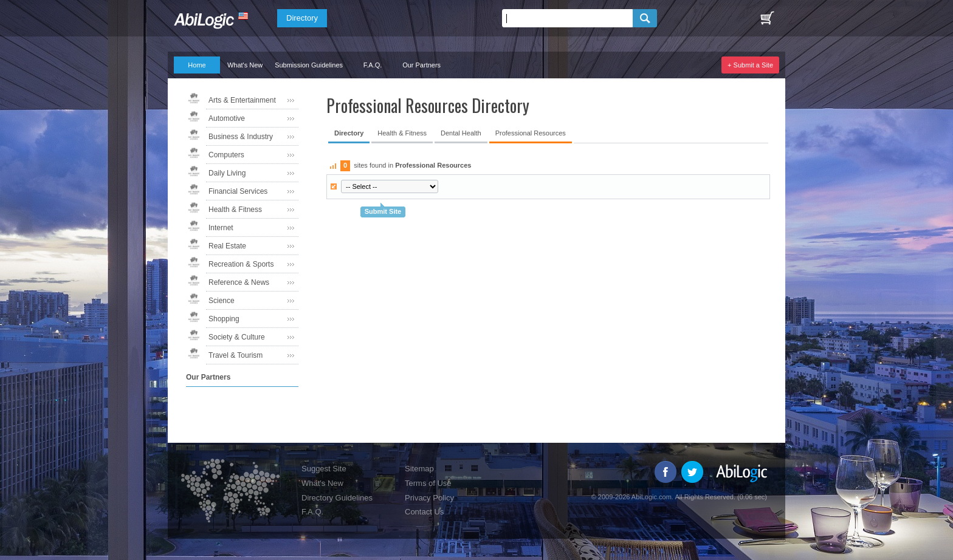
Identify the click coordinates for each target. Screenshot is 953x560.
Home (197, 65)
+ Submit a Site (750, 65)
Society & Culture (237, 337)
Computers (226, 155)
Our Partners (421, 65)
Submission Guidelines (309, 65)
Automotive (227, 118)
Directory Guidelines (337, 498)
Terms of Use (428, 483)
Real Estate (227, 246)
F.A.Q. (373, 65)
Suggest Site (324, 469)
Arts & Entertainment (242, 100)
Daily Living (227, 173)
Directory (302, 18)
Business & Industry (241, 137)
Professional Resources (531, 133)
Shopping (224, 319)
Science (222, 301)
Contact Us (424, 512)
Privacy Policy (429, 498)
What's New (245, 65)
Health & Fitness (235, 210)
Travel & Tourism (236, 355)
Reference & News (239, 282)
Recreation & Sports (241, 264)
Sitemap (419, 469)
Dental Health (461, 133)
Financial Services (238, 191)
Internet (221, 228)
